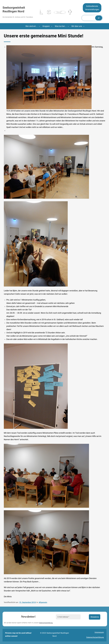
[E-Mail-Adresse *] (68, 617)
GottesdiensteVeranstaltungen (92, 8)
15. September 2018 (27, 602)
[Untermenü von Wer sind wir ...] (39, 26)
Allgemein (43, 602)
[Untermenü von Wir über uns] (84, 26)
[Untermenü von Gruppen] (52, 26)
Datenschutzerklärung (46, 623)
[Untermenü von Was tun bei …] (68, 26)
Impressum (99, 632)
